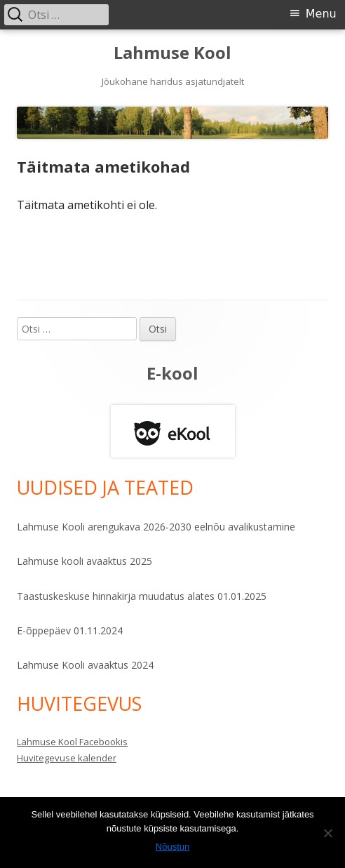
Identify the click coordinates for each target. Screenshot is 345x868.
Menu (321, 14)
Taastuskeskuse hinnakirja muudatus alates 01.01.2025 (142, 596)
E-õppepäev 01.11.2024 (70, 630)
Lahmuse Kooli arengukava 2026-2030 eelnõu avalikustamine (156, 527)
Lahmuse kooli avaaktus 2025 (84, 561)
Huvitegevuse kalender (67, 758)
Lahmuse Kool (172, 53)
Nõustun (172, 847)
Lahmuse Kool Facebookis (72, 742)
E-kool (172, 373)
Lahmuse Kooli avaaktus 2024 (85, 665)
